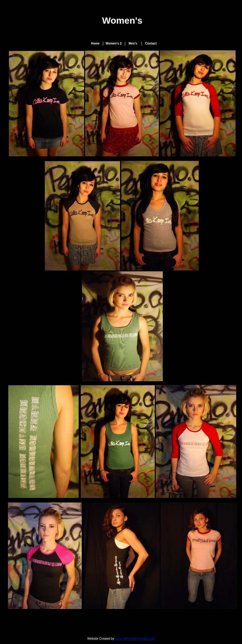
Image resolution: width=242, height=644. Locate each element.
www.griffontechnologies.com (135, 639)
